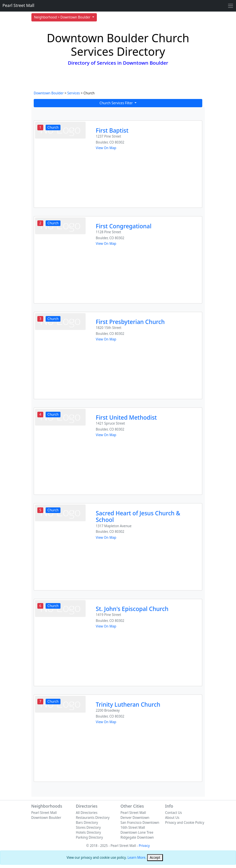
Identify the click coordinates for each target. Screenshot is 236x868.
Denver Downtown (135, 818)
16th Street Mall (133, 827)
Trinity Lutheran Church (128, 705)
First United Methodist (126, 418)
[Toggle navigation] (231, 6)
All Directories (87, 813)
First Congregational (124, 226)
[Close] (155, 858)
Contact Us (174, 813)
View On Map (106, 148)
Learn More (137, 857)
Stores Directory (88, 827)
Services (73, 93)
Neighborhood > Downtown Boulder (63, 17)
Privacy (144, 846)
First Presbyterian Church (130, 322)
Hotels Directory (89, 832)
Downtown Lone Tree (137, 832)
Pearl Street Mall (19, 5)
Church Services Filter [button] (117, 103)
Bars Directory (87, 822)
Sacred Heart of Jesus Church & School (138, 517)
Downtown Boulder (49, 93)
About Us (172, 818)
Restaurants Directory (93, 818)
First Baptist (112, 130)
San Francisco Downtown (140, 822)
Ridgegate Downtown (137, 837)
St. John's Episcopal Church (132, 609)
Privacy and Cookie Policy (185, 822)
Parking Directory (90, 837)
